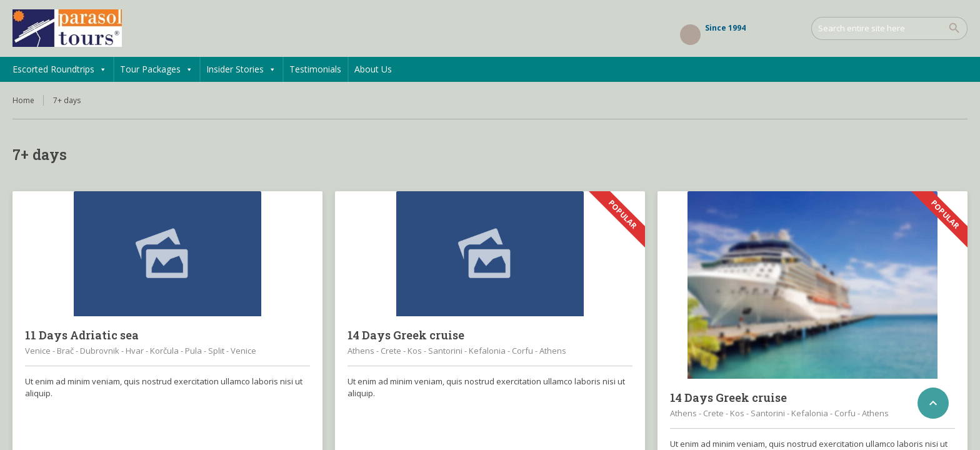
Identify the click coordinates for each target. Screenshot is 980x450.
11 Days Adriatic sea (82, 335)
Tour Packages (157, 69)
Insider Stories (241, 69)
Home (23, 100)
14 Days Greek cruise (406, 335)
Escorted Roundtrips (60, 69)
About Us (373, 69)
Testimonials (315, 69)
